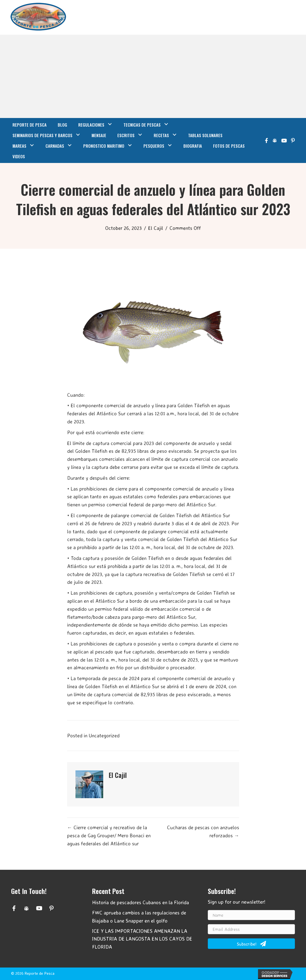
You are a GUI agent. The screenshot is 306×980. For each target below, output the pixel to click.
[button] (14, 908)
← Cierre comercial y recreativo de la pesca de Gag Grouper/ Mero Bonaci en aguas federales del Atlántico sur (109, 835)
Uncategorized (104, 735)
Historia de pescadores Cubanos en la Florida (141, 902)
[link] (30, 124)
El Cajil (156, 228)
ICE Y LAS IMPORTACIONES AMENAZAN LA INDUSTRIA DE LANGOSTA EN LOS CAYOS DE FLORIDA (142, 939)
